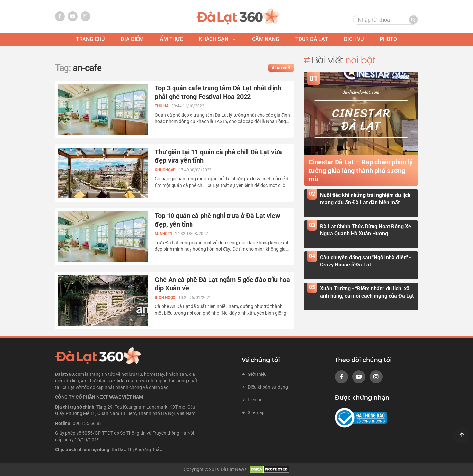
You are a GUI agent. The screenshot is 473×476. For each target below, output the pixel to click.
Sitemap (253, 412)
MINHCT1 (164, 234)
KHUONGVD (166, 170)
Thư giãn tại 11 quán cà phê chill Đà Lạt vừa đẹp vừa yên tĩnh (218, 156)
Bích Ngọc (166, 298)
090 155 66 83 (87, 423)
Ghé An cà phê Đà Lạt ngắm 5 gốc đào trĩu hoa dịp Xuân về (222, 284)
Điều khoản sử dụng (265, 387)
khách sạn (214, 39)
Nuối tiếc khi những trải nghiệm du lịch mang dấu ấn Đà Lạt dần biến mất (365, 199)
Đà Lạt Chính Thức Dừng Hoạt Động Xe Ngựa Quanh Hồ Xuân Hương (366, 230)
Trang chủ (90, 39)
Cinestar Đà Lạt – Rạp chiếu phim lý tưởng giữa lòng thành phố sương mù (361, 171)
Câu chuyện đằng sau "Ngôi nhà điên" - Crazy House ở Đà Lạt (366, 261)
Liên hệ (252, 400)
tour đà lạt (312, 39)
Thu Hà (162, 106)
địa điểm (132, 39)
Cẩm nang (266, 39)
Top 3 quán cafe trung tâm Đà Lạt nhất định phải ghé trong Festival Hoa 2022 (218, 92)
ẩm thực (171, 39)
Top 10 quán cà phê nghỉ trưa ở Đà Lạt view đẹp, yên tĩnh (218, 220)
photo (388, 39)
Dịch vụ (354, 39)
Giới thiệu (254, 374)
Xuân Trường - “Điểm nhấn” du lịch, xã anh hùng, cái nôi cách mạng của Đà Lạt (367, 292)
